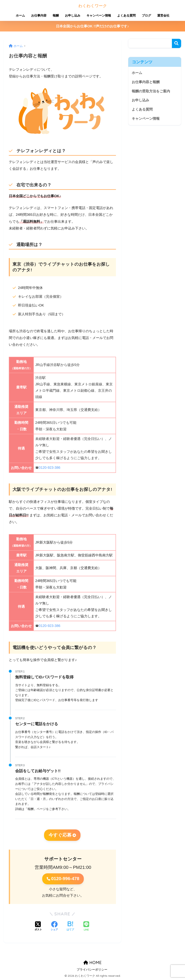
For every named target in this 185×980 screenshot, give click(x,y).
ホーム (20, 15)
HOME (92, 963)
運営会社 (163, 15)
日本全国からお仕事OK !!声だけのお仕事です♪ (92, 26)
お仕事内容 (39, 15)
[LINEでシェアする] (86, 927)
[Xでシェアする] (38, 927)
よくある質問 (126, 15)
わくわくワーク (93, 5)
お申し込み (73, 15)
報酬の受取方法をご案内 (151, 91)
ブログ (146, 15)
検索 (176, 43)
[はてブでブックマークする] (70, 927)
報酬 (56, 15)
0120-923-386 (50, 468)
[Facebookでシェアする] (54, 927)
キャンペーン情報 (99, 15)
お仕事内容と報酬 (146, 82)
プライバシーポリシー (92, 970)
